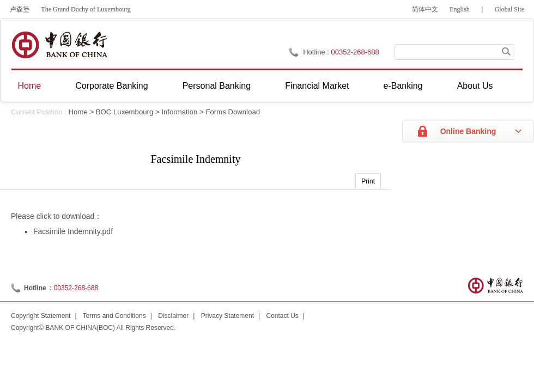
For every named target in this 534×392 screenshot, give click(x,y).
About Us (475, 86)
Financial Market (317, 86)
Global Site (509, 9)
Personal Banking (217, 86)
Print (368, 181)
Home (30, 86)
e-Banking (403, 86)
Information (179, 112)
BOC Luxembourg (125, 112)
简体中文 (425, 9)
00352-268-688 (76, 288)
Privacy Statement (227, 316)
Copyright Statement (41, 316)
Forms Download (233, 112)
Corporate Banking (111, 86)
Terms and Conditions (114, 316)
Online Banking (468, 131)
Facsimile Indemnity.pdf (73, 231)
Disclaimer (173, 316)
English (460, 9)
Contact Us (283, 316)
